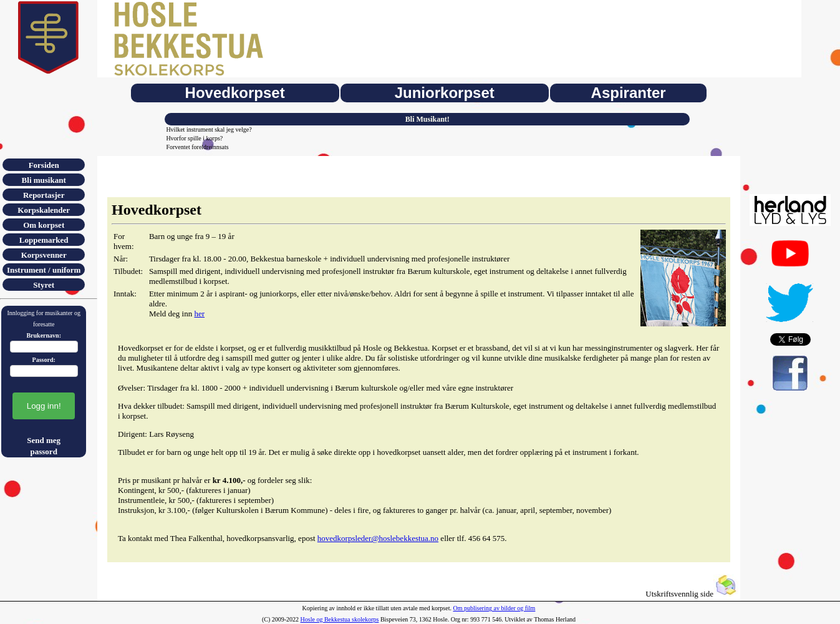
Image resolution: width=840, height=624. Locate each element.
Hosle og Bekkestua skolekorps (340, 619)
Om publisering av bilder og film (494, 608)
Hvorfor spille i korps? (194, 138)
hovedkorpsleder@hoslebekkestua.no (378, 538)
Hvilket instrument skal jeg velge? (209, 129)
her (199, 314)
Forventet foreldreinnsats (197, 147)
